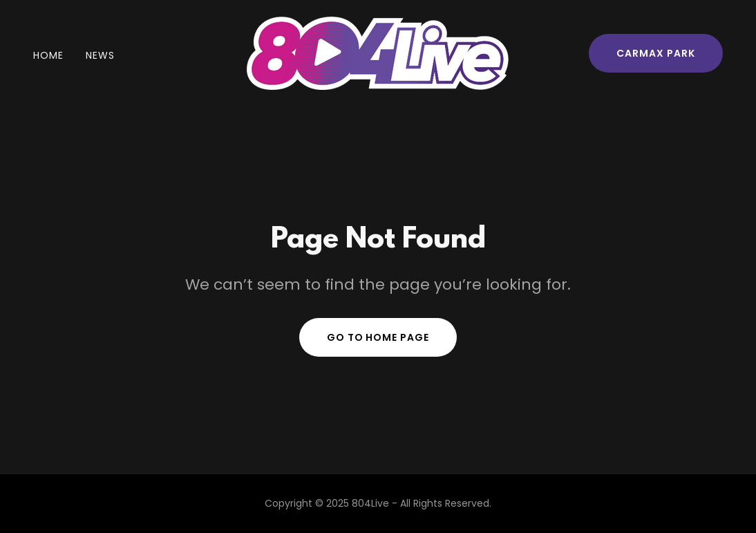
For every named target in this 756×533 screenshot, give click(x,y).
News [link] (100, 55)
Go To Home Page (378, 337)
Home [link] (48, 55)
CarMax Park (656, 53)
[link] (378, 52)
